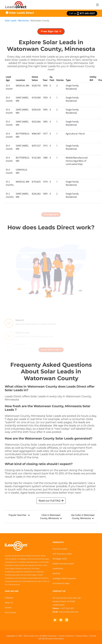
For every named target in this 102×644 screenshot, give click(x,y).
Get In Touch (10, 612)
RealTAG (56, 573)
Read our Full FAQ (51, 502)
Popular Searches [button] (19, 516)
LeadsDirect (58, 569)
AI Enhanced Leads (61, 583)
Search (20, 324)
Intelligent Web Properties (64, 578)
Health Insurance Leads (63, 564)
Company (9, 598)
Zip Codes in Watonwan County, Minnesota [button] (83, 518)
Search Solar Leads (51, 351)
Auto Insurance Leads (62, 554)
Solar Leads (11, 21)
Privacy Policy (82, 636)
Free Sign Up (51, 33)
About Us (9, 603)
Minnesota (24, 21)
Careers (8, 607)
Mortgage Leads (60, 559)
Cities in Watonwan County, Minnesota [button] (51, 518)
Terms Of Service (66, 636)
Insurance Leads (60, 549)
